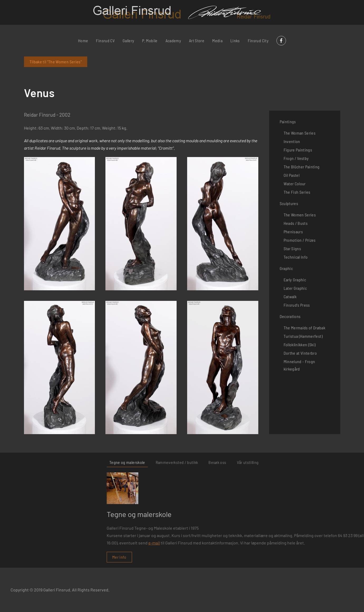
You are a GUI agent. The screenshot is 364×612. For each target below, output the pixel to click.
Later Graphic (295, 288)
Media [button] (217, 41)
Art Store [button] (197, 41)
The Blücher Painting (302, 167)
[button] (60, 224)
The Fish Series (297, 192)
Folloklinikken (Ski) (300, 345)
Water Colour (295, 184)
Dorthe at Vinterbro (300, 353)
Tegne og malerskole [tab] (252, 462)
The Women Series (300, 215)
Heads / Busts (296, 223)
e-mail (279, 543)
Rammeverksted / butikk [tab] (302, 462)
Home (83, 41)
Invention (292, 141)
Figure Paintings (298, 150)
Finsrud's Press (297, 305)
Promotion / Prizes (300, 240)
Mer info (244, 557)
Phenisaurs (293, 232)
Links (235, 41)
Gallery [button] (128, 41)
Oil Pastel (292, 175)
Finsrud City (258, 41)
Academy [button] (173, 41)
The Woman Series (300, 133)
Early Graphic (295, 280)
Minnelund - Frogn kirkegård (299, 365)
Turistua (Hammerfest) (303, 336)
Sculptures (289, 203)
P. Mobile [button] (150, 41)
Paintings (288, 122)
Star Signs (292, 248)
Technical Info (296, 257)
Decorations (290, 316)
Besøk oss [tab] (342, 462)
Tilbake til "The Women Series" (56, 62)
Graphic (286, 268)
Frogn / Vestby (296, 158)
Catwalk (290, 296)
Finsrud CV (105, 41)
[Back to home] (182, 12)
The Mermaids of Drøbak (305, 328)
